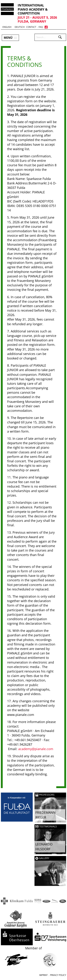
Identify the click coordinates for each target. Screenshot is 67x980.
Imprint (44, 975)
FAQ (41, 27)
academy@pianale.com (36, 749)
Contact (31, 27)
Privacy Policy (58, 975)
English (7, 27)
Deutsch (20, 27)
